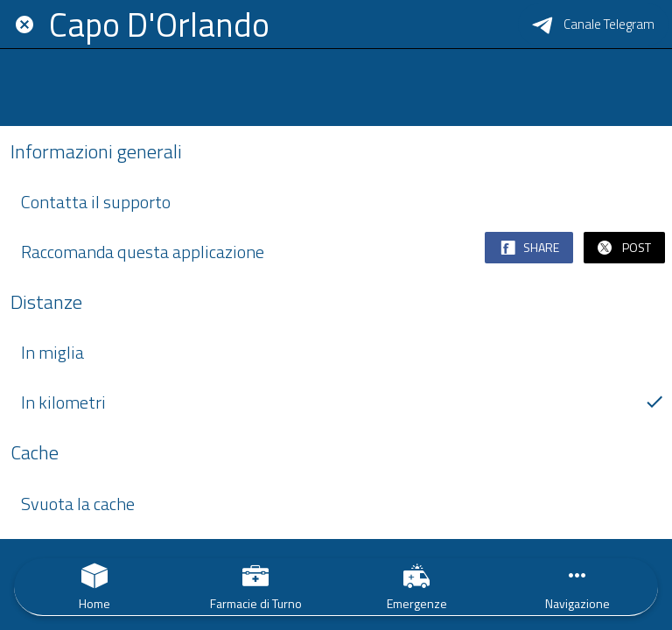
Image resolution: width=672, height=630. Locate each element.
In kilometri (343, 402)
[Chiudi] (24, 24)
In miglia (52, 352)
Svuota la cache (343, 504)
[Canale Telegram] (593, 24)
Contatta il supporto (343, 202)
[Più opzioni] (577, 587)
